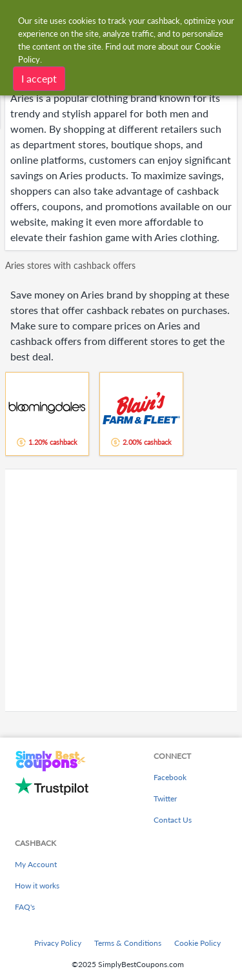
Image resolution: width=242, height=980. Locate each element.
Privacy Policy (58, 943)
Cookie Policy (197, 943)
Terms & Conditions (128, 943)
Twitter (165, 799)
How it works (37, 886)
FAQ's (25, 907)
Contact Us (173, 820)
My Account (36, 864)
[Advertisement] (121, 590)
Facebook (170, 777)
